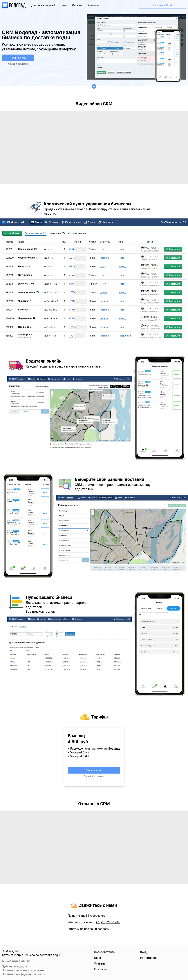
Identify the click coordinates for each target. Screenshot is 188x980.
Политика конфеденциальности (24, 974)
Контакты (93, 5)
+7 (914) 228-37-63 (108, 922)
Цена (64, 5)
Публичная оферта (14, 966)
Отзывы (77, 5)
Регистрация (149, 958)
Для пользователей (43, 5)
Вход (143, 952)
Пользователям (105, 952)
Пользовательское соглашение (23, 970)
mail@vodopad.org (93, 916)
